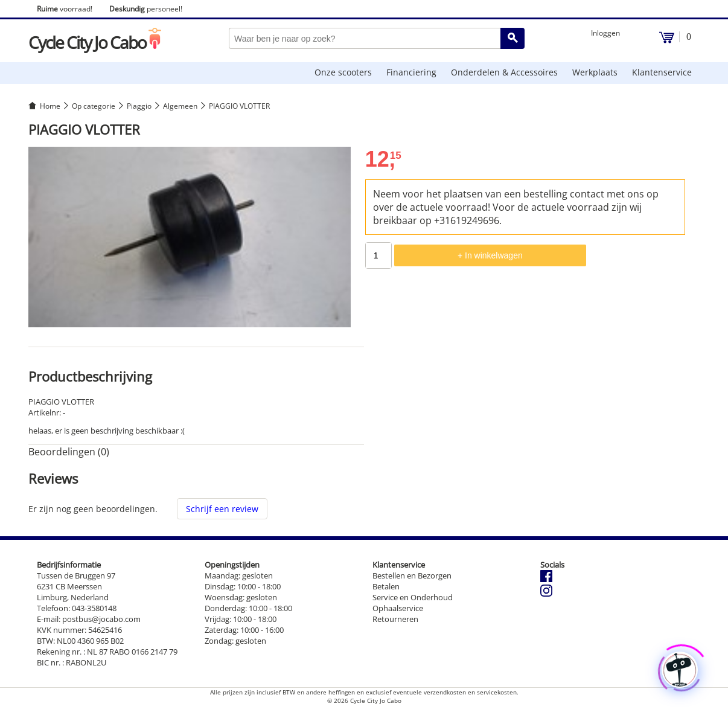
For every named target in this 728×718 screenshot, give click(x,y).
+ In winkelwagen (490, 255)
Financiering (411, 72)
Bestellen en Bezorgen (412, 575)
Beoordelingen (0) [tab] (69, 452)
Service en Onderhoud (413, 597)
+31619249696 (467, 220)
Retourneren (395, 619)
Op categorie (94, 106)
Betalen (386, 586)
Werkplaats (595, 72)
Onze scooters (343, 72)
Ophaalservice (398, 608)
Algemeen (180, 106)
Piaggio (139, 106)
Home (50, 106)
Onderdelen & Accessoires (504, 72)
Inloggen (605, 33)
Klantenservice (662, 72)
